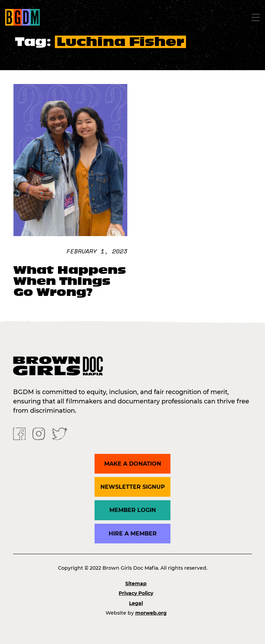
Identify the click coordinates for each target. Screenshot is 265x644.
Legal (136, 603)
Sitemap (136, 584)
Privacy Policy (136, 593)
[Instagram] (39, 433)
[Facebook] (19, 433)
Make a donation (133, 464)
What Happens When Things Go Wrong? (70, 281)
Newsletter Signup (133, 487)
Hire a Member (133, 534)
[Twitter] (60, 433)
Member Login (133, 510)
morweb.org (151, 613)
